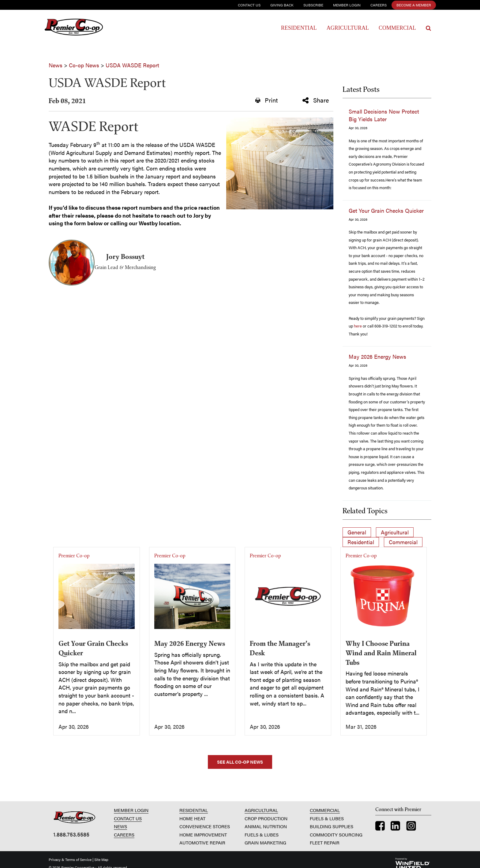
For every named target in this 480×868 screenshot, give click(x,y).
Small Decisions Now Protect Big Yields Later (384, 115)
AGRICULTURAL (261, 810)
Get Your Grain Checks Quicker (386, 210)
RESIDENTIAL (194, 810)
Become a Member (414, 5)
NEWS (120, 826)
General (357, 532)
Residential (299, 28)
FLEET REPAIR (325, 842)
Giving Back (282, 5)
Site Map (101, 859)
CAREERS (124, 834)
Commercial (397, 28)
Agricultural (348, 28)
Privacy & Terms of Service (70, 859)
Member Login (347, 5)
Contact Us (249, 5)
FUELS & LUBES (262, 834)
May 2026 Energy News (377, 356)
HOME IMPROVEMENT (203, 834)
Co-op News (84, 65)
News (56, 65)
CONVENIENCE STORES (205, 826)
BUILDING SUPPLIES (332, 826)
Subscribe (313, 5)
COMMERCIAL (325, 810)
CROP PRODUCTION (266, 818)
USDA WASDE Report (132, 65)
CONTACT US (128, 818)
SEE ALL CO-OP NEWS (240, 762)
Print (266, 100)
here (358, 326)
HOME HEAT (192, 818)
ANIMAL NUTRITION (266, 826)
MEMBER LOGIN (131, 810)
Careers (379, 5)
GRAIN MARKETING (265, 842)
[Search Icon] (428, 28)
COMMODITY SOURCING (336, 834)
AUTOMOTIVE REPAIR (202, 842)
